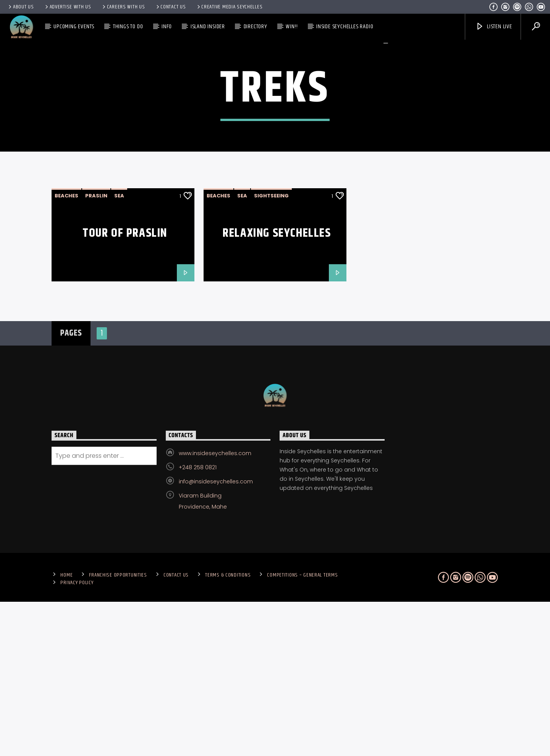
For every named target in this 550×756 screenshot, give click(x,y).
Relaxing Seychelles (277, 387)
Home (66, 729)
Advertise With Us (68, 7)
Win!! (292, 27)
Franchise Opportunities (118, 729)
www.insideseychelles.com (215, 607)
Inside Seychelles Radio (345, 27)
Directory (256, 27)
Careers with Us (123, 7)
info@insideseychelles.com (216, 636)
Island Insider (208, 27)
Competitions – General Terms (302, 729)
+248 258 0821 (198, 622)
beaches (66, 350)
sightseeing (271, 350)
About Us (21, 7)
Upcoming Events (74, 27)
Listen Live (494, 27)
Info (167, 27)
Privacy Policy (77, 737)
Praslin (96, 350)
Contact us (171, 7)
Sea (119, 350)
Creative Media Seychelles (229, 7)
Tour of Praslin (125, 387)
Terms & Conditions (228, 729)
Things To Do (128, 27)
